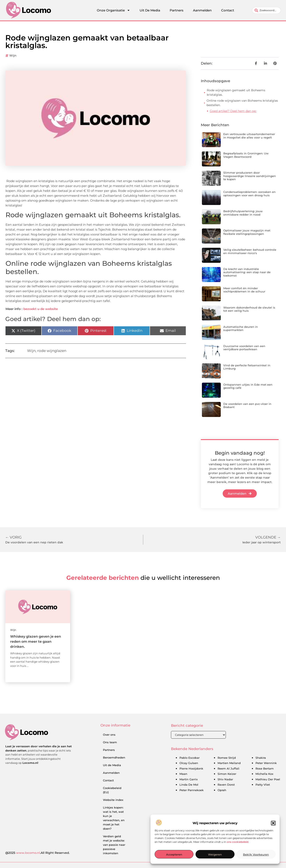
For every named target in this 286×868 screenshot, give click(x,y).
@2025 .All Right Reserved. (37, 853)
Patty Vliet (263, 785)
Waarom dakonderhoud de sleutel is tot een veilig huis (249, 309)
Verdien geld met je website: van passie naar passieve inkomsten (114, 845)
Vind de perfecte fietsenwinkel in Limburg (247, 367)
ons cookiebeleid (237, 842)
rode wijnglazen (52, 351)
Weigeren (215, 855)
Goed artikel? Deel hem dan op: (233, 111)
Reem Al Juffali (228, 768)
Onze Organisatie (113, 10)
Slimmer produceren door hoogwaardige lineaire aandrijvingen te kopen (250, 176)
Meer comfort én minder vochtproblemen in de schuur (244, 290)
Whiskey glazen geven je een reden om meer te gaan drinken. (36, 642)
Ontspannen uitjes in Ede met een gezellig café (248, 386)
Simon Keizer (227, 774)
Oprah (222, 790)
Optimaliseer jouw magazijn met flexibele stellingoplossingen (247, 232)
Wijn (13, 55)
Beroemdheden (114, 757)
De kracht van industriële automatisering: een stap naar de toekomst (247, 272)
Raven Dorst (226, 785)
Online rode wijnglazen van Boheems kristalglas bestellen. (242, 103)
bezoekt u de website (41, 309)
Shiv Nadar (225, 779)
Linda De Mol (189, 785)
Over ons (109, 735)
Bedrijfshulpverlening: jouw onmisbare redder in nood (243, 213)
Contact (228, 10)
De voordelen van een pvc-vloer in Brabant (247, 406)
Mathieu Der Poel (268, 779)
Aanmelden (202, 10)
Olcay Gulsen (189, 763)
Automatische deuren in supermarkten (241, 328)
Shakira (261, 758)
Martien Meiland (229, 763)
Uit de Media (112, 765)
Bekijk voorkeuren (256, 855)
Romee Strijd (227, 758)
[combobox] (266, 10)
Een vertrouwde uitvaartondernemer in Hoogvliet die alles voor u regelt (249, 136)
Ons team (110, 742)
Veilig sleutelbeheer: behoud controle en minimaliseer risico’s (250, 251)
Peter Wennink (266, 763)
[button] (273, 824)
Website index (113, 800)
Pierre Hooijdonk (191, 768)
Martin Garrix (189, 779)
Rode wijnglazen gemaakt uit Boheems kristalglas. (236, 92)
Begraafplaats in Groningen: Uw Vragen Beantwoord (246, 155)
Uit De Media (150, 10)
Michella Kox (264, 774)
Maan (183, 774)
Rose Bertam (265, 768)
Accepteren (174, 855)
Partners (177, 10)
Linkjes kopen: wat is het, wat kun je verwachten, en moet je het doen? (114, 818)
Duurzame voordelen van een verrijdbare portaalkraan (244, 348)
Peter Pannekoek (192, 790)
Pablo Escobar (190, 758)
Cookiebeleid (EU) (112, 790)
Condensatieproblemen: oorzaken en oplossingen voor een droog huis (249, 194)
